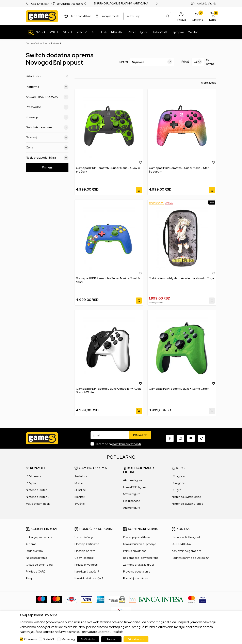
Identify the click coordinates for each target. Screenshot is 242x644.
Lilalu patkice (132, 501)
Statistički (49, 639)
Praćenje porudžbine (136, 537)
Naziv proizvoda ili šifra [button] (47, 158)
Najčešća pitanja (206, 4)
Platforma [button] (47, 87)
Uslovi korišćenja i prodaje (140, 544)
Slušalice (80, 490)
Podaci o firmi (35, 551)
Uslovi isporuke (84, 558)
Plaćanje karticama (87, 544)
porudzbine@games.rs (70, 4)
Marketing (68, 639)
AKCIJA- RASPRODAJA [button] (47, 97)
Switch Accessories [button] (47, 127)
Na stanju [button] (47, 137)
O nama (31, 544)
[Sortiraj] (152, 62)
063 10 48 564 (40, 4)
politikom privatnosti (127, 444)
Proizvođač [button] (47, 107)
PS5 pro (31, 483)
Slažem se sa (118, 444)
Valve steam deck (38, 504)
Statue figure (132, 494)
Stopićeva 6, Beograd (186, 537)
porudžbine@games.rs (187, 551)
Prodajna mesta (110, 16)
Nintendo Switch (37, 490)
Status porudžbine (80, 16)
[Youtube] (191, 438)
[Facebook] (170, 438)
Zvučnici (80, 504)
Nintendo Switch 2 (38, 497)
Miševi (79, 483)
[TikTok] (201, 438)
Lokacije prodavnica (39, 537)
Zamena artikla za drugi (139, 565)
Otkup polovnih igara (39, 565)
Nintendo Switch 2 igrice (188, 504)
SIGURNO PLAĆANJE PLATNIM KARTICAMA (121, 4)
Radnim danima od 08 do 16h (191, 558)
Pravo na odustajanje (137, 571)
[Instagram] (180, 438)
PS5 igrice (178, 476)
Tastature (81, 476)
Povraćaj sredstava (135, 578)
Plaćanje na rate (85, 551)
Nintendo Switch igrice (186, 497)
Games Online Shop (37, 43)
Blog (29, 578)
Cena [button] (47, 147)
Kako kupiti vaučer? (87, 571)
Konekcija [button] (47, 117)
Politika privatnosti (86, 565)
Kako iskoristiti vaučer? (89, 578)
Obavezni (30, 639)
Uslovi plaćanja (84, 537)
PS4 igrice (178, 483)
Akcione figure (133, 480)
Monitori (80, 497)
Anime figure (132, 508)
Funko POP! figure (135, 487)
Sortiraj (123, 62)
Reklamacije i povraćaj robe (141, 558)
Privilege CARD (36, 571)
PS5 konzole (34, 476)
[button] (182, 16)
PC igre (176, 490)
